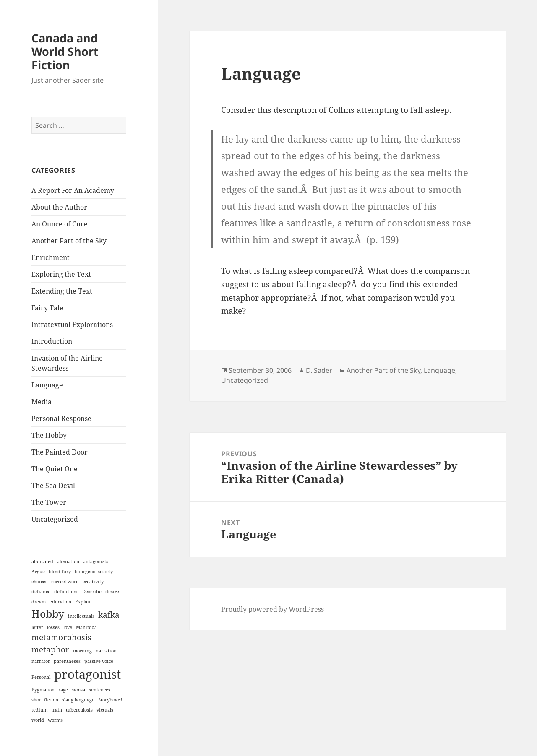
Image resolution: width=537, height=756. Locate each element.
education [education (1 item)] (60, 602)
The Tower (49, 502)
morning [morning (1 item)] (82, 651)
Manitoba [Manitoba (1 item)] (86, 627)
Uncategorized (55, 519)
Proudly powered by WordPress (272, 609)
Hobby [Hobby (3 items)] (48, 614)
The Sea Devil (53, 486)
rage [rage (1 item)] (63, 690)
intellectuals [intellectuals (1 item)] (81, 616)
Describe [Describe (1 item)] (92, 592)
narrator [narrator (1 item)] (41, 661)
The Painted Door (60, 452)
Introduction (52, 341)
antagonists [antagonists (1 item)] (96, 561)
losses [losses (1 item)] (53, 627)
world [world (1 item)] (38, 720)
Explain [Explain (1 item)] (83, 602)
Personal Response (61, 418)
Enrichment (51, 257)
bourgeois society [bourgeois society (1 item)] (94, 572)
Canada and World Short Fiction (65, 51)
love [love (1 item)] (68, 627)
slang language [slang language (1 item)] (78, 700)
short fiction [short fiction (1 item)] (45, 700)
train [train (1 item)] (57, 710)
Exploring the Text (61, 274)
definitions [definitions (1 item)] (66, 592)
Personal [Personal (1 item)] (41, 677)
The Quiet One (55, 469)
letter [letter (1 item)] (37, 627)
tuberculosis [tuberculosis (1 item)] (79, 710)
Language (47, 385)
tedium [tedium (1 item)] (39, 710)
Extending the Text (62, 291)
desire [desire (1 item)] (112, 592)
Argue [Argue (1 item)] (38, 572)
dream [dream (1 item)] (39, 602)
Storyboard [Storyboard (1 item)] (110, 700)
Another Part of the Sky (69, 241)
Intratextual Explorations (72, 325)
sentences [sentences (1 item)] (100, 690)
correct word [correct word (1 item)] (65, 582)
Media (42, 402)
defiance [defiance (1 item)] (41, 592)
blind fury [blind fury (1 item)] (60, 572)
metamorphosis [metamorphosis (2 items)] (61, 637)
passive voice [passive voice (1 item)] (99, 661)
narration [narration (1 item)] (106, 651)
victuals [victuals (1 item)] (105, 710)
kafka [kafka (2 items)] (109, 615)
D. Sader (319, 370)
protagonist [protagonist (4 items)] (87, 674)
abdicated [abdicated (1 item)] (42, 561)
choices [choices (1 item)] (39, 582)
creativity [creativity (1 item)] (93, 582)
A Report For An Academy (73, 190)
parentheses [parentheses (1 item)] (67, 661)
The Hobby (49, 435)
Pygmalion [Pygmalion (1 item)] (43, 690)
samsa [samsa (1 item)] (78, 690)
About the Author (59, 207)
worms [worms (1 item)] (55, 720)
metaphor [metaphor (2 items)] (50, 649)
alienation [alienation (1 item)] (68, 561)
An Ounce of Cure (60, 224)
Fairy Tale (47, 308)
